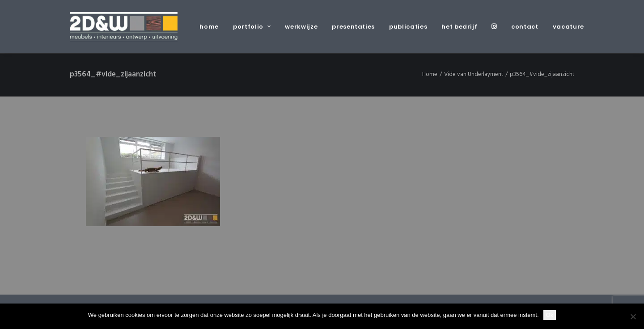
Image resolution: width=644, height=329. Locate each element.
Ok (550, 315)
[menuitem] (212, 27)
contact (525, 27)
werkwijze (301, 27)
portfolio (252, 27)
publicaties (408, 27)
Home (430, 74)
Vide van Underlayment (474, 74)
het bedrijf (459, 27)
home (209, 27)
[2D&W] (124, 27)
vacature (568, 27)
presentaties (353, 27)
